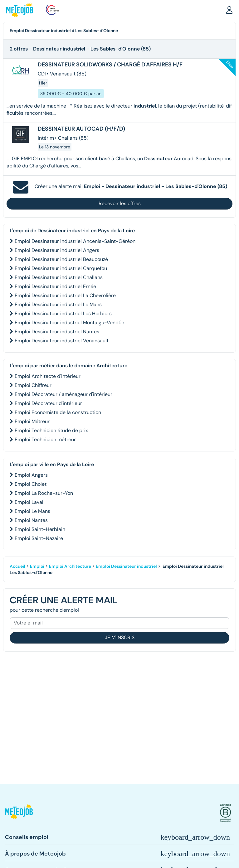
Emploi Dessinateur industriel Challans (59, 277)
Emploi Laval (29, 502)
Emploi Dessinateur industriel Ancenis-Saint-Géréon (75, 241)
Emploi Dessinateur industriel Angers (57, 250)
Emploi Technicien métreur (45, 439)
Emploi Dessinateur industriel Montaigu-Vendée (69, 323)
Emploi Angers (31, 475)
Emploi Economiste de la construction (58, 412)
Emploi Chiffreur (33, 385)
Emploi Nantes (31, 520)
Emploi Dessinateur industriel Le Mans (58, 304)
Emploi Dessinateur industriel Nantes (57, 332)
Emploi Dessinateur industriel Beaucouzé (61, 259)
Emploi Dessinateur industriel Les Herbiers (63, 313)
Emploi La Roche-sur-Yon (44, 493)
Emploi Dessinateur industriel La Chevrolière (65, 295)
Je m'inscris (120, 637)
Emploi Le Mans (32, 511)
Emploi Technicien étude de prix (51, 430)
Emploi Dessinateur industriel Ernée (55, 286)
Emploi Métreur (32, 421)
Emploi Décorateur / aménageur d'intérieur (63, 394)
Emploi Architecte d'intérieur (48, 376)
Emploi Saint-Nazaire (39, 538)
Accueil (17, 566)
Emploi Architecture (70, 566)
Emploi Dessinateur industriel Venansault (62, 341)
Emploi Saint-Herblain (40, 529)
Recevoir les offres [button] (120, 203)
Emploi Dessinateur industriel (126, 566)
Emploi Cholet (31, 484)
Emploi (37, 566)
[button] (229, 10)
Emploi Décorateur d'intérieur (48, 403)
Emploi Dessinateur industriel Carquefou (61, 268)
